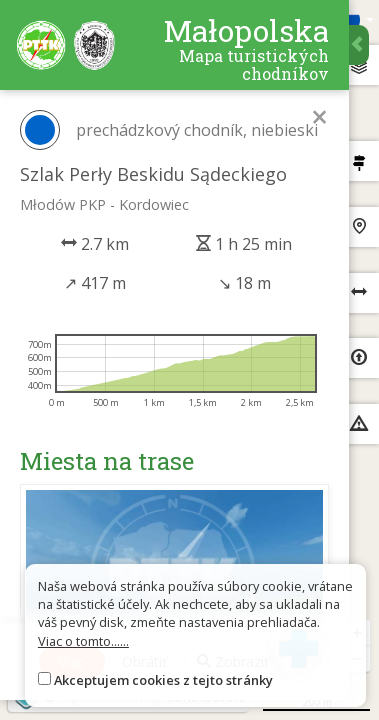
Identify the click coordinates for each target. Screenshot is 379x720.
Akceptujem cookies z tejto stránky (163, 680)
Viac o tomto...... (83, 641)
